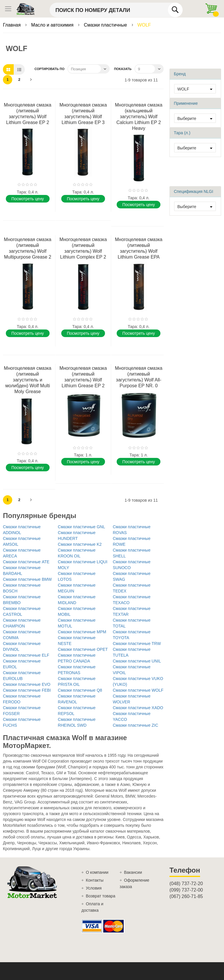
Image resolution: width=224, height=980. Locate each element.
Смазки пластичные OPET (83, 649)
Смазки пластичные (106, 25)
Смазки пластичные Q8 (80, 690)
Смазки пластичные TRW (137, 644)
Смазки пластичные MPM (82, 632)
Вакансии (133, 872)
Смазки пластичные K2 (80, 544)
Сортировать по (49, 69)
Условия (94, 888)
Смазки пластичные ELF (26, 655)
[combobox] (116, 10)
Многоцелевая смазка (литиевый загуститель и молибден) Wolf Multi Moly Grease (28, 380)
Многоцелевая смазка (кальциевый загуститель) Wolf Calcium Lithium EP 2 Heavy (139, 117)
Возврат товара (100, 896)
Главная (12, 25)
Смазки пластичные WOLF (138, 690)
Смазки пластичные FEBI (27, 690)
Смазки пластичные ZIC (136, 725)
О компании (97, 872)
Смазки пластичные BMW (27, 579)
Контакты (94, 880)
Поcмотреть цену (28, 199)
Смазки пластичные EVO (27, 684)
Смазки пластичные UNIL (137, 661)
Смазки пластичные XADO (138, 708)
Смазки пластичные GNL (81, 527)
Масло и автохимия (53, 25)
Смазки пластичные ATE (26, 562)
